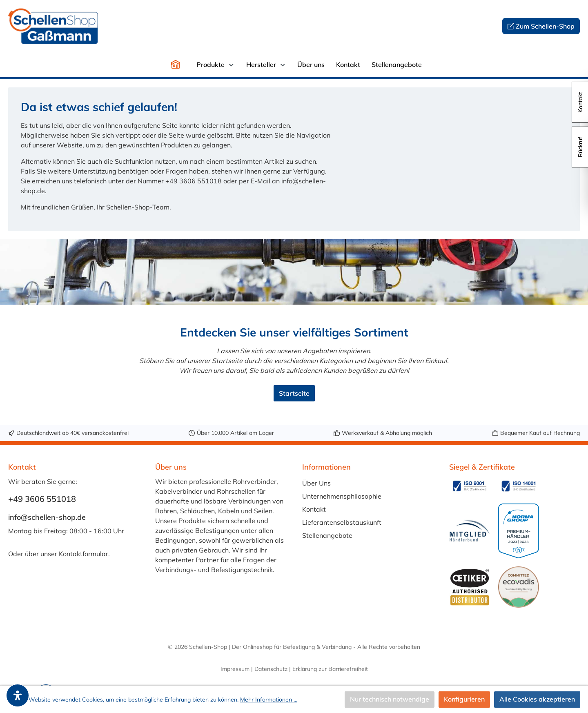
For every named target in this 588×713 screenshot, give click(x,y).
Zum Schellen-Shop (541, 26)
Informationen (326, 467)
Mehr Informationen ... (269, 700)
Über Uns (316, 483)
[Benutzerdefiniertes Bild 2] (519, 486)
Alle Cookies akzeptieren (537, 700)
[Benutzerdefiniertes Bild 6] (519, 587)
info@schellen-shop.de (47, 517)
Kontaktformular (84, 554)
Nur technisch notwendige (390, 700)
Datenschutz (271, 669)
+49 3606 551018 (42, 499)
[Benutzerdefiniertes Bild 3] (470, 531)
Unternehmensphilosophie (342, 496)
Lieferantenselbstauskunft (342, 522)
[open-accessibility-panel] (18, 695)
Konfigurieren (464, 700)
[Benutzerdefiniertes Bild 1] (470, 486)
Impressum (235, 669)
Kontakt (314, 509)
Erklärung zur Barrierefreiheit (330, 669)
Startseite (294, 393)
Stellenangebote (327, 535)
